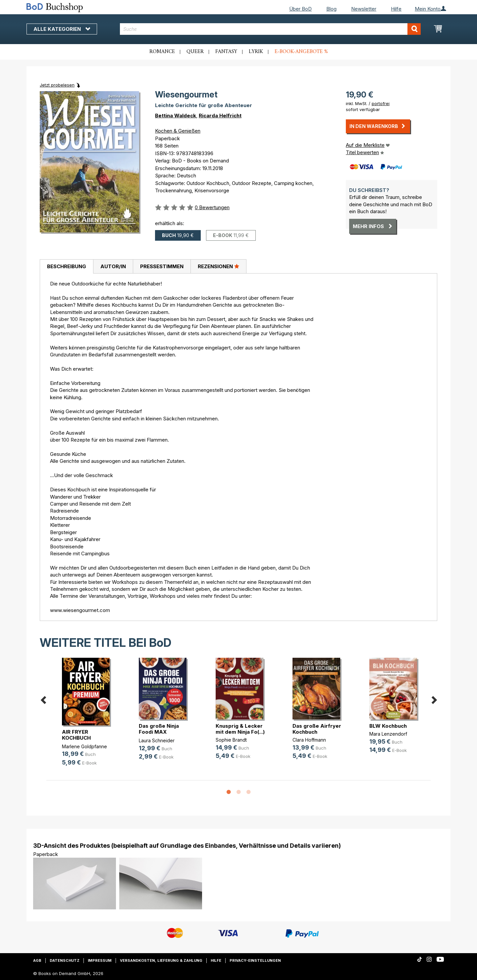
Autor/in (113, 266)
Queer (195, 52)
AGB (37, 960)
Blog (331, 9)
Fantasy (226, 52)
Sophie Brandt (231, 740)
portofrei (381, 103)
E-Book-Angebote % (301, 52)
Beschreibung (67, 266)
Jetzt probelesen (57, 85)
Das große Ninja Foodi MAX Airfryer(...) (159, 732)
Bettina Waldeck (176, 116)
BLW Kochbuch (388, 726)
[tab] (66, 267)
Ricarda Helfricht (220, 116)
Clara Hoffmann (309, 740)
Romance (162, 52)
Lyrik (256, 52)
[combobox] (270, 29)
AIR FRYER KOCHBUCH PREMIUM (76, 738)
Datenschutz (65, 960)
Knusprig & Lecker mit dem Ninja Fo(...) (240, 729)
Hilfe (396, 9)
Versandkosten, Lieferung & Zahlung (161, 960)
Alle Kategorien (62, 29)
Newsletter (364, 9)
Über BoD (300, 9)
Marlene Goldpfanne (84, 746)
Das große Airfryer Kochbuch (317, 729)
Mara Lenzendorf (388, 734)
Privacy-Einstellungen (255, 960)
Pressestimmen (162, 266)
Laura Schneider (157, 740)
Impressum (100, 960)
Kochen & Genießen (178, 131)
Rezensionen (218, 266)
